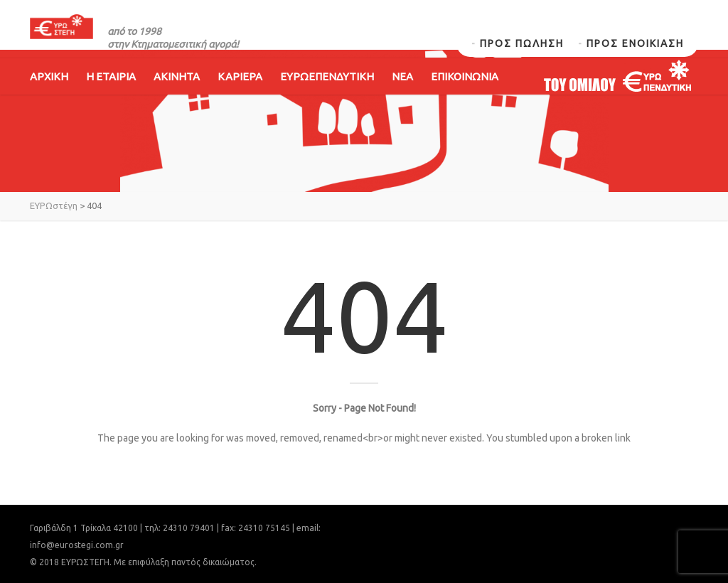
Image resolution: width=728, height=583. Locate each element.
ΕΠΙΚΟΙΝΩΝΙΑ (465, 98)
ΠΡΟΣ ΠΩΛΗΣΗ (522, 43)
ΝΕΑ (402, 98)
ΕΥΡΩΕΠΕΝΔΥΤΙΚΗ (327, 98)
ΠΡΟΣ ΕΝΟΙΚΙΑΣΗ (635, 43)
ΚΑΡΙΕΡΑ (240, 98)
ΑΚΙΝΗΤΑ (177, 98)
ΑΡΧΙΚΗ (49, 98)
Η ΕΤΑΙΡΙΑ (111, 98)
